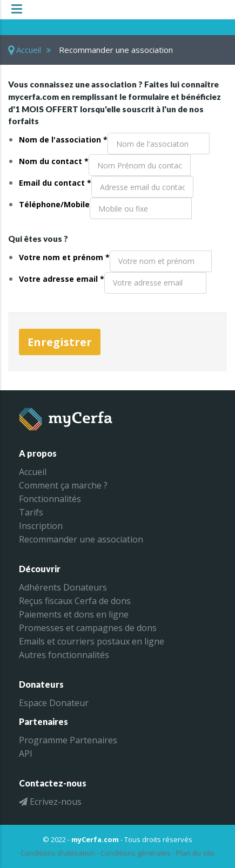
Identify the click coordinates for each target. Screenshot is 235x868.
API (26, 754)
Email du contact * (55, 183)
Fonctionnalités (50, 499)
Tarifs (31, 512)
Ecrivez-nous (50, 802)
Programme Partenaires (68, 740)
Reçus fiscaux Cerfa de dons (75, 601)
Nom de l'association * (63, 140)
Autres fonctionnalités (64, 655)
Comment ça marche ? (63, 485)
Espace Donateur (54, 703)
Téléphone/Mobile (54, 204)
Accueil (25, 50)
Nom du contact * (54, 161)
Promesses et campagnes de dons (88, 628)
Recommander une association (81, 539)
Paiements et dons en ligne (74, 614)
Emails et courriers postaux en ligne (92, 641)
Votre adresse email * (62, 279)
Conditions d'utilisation (58, 853)
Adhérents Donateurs (63, 587)
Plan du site (195, 853)
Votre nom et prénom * (64, 257)
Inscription (41, 526)
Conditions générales (136, 853)
